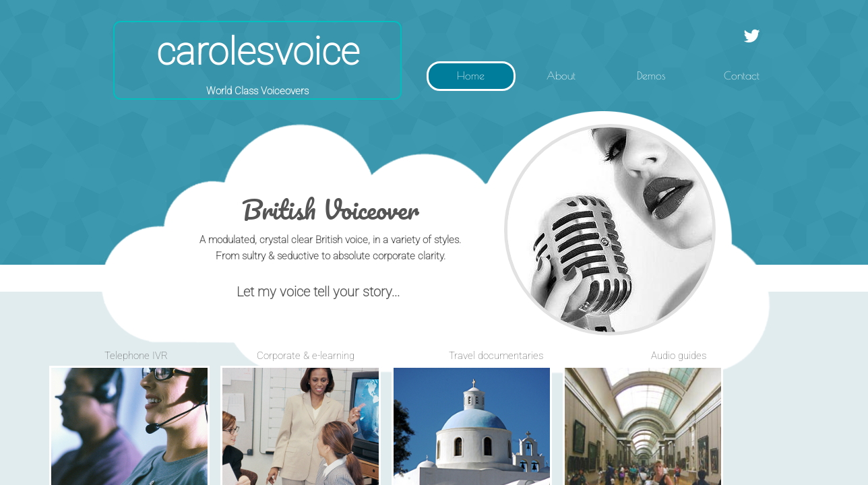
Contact (742, 75)
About (561, 75)
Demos (651, 75)
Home (471, 75)
